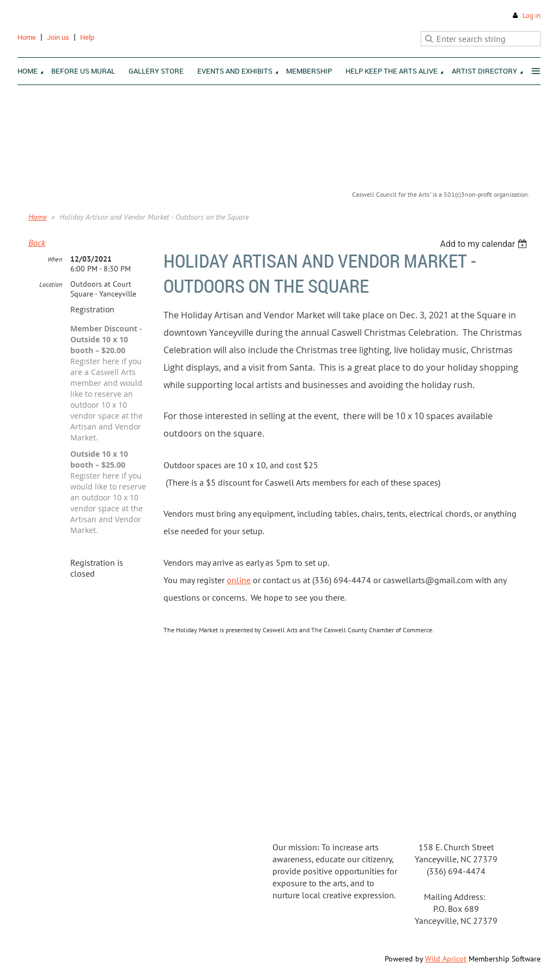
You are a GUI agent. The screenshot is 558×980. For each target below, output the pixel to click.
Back (37, 243)
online (239, 580)
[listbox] (485, 244)
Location (51, 284)
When (55, 259)
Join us (58, 37)
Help (87, 37)
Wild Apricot (446, 959)
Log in (532, 16)
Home (27, 37)
